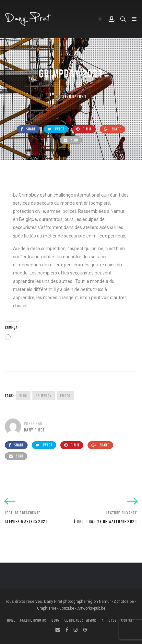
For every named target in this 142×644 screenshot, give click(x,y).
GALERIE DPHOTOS (33, 620)
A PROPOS (109, 620)
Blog (23, 396)
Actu (71, 53)
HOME (11, 620)
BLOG (55, 620)
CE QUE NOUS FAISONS (81, 620)
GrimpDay (44, 396)
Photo (65, 396)
